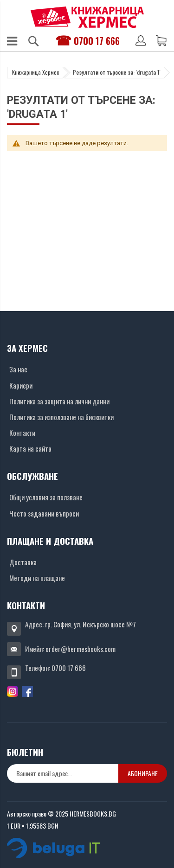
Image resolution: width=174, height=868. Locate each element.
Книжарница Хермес (36, 72)
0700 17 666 (97, 41)
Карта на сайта (30, 448)
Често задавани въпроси (44, 513)
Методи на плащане (37, 578)
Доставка (23, 562)
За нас (18, 369)
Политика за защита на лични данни (59, 401)
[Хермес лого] (87, 17)
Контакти (22, 433)
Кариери (21, 385)
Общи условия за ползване (46, 497)
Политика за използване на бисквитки (61, 417)
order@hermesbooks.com (81, 649)
